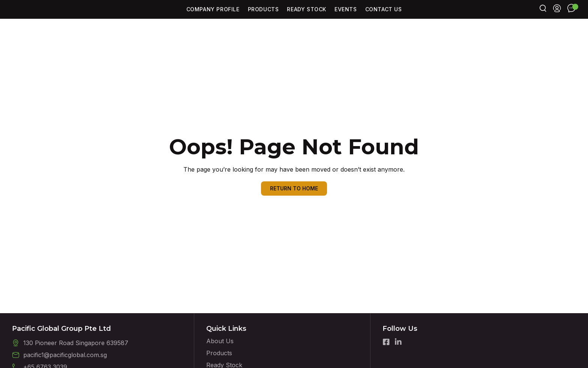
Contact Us (384, 16)
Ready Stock (307, 16)
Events (346, 16)
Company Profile (213, 16)
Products (263, 16)
